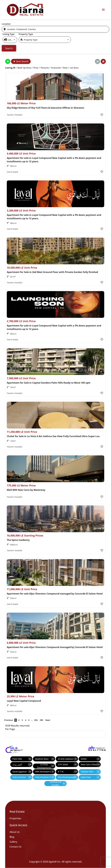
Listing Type (9, 34)
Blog (12, 837)
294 (36, 720)
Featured (56, 68)
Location (6, 24)
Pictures (45, 68)
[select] (10, 40)
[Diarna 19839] (25, 10)
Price (36, 68)
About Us (15, 832)
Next (48, 720)
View (65, 68)
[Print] (8, 61)
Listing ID (10, 68)
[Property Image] (55, 87)
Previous (9, 720)
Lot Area (74, 68)
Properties (15, 818)
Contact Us (16, 847)
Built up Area (24, 68)
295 (41, 720)
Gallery (13, 842)
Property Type (26, 34)
